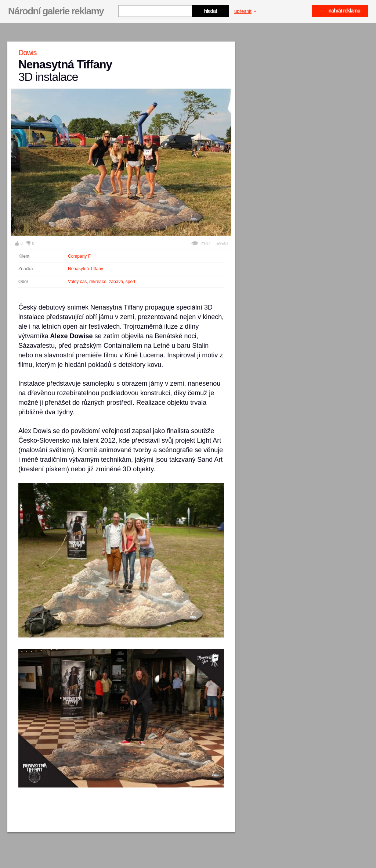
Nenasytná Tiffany (86, 269)
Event (223, 244)
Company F (79, 256)
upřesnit (245, 11)
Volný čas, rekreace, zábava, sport (102, 282)
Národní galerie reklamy (56, 11)
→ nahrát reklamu (340, 11)
